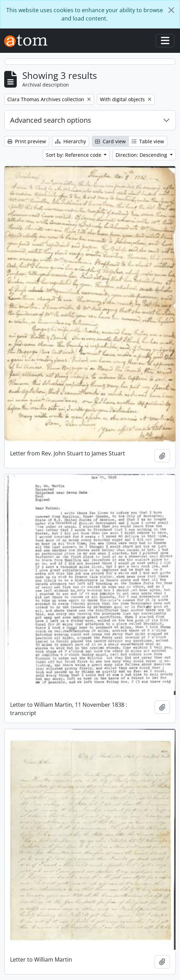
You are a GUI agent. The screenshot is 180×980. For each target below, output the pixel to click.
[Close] (171, 10)
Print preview (27, 141)
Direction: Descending (142, 155)
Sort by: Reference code (74, 155)
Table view (148, 141)
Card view (110, 141)
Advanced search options (51, 120)
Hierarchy (71, 141)
